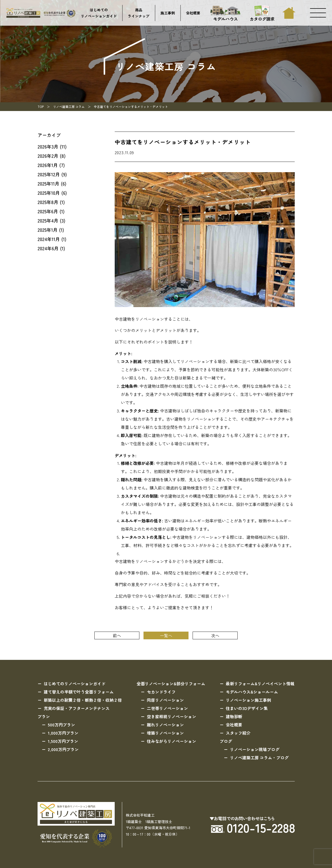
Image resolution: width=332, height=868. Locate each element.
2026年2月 (48, 156)
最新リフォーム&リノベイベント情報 (260, 684)
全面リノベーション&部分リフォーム (171, 684)
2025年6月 (48, 211)
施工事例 (168, 13)
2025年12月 (49, 174)
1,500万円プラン (63, 741)
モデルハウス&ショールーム (252, 692)
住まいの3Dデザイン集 (247, 708)
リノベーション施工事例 (248, 700)
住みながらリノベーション (172, 741)
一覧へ (166, 635)
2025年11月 (48, 183)
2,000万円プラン (63, 749)
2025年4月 (48, 220)
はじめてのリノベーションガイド (99, 13)
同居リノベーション (165, 700)
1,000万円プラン (63, 733)
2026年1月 (48, 165)
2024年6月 (48, 248)
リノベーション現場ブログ (255, 749)
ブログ (226, 741)
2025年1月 (48, 230)
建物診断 (234, 716)
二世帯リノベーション (167, 708)
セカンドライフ (161, 692)
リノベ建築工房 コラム (69, 107)
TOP (41, 107)
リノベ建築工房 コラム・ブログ (259, 758)
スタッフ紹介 (238, 733)
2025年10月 (49, 193)
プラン (44, 716)
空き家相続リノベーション (172, 716)
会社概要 (193, 13)
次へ (215, 635)
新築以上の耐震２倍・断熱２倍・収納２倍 (83, 700)
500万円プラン (61, 725)
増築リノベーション (165, 733)
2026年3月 (48, 146)
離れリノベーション (165, 725)
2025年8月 (48, 202)
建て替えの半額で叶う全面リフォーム (79, 692)
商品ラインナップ (139, 13)
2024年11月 (49, 239)
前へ (117, 635)
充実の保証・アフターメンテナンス (77, 708)
